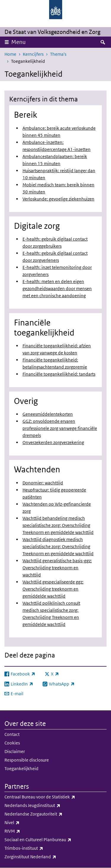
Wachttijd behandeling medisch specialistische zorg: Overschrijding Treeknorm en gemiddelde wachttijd (58, 525)
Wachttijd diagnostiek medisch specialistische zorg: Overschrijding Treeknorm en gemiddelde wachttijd (58, 546)
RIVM (54, 831)
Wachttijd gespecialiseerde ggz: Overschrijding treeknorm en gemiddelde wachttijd (53, 589)
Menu (18, 42)
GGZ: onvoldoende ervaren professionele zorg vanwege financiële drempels (60, 428)
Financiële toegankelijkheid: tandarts (59, 374)
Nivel (53, 823)
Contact (12, 734)
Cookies (12, 743)
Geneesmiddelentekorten (48, 414)
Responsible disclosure (27, 760)
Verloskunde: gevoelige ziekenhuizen (58, 199)
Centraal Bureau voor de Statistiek (55, 797)
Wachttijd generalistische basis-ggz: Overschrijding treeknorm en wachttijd (57, 568)
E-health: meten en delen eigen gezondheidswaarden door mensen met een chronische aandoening (57, 288)
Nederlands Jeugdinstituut (55, 805)
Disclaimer (15, 751)
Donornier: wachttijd (43, 483)
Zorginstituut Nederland (55, 857)
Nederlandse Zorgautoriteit (55, 814)
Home (10, 54)
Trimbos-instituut (55, 848)
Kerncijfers (33, 54)
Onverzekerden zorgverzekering (53, 442)
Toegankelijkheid (21, 768)
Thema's (58, 54)
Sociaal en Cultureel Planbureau (55, 840)
